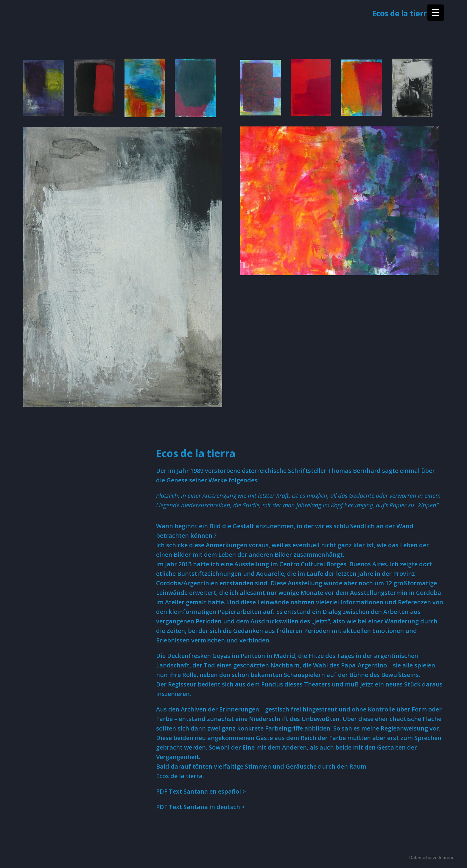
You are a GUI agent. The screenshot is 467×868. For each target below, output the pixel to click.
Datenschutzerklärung (432, 858)
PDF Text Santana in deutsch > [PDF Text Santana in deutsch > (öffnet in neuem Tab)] (200, 807)
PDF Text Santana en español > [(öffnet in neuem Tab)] (201, 791)
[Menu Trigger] (436, 13)
